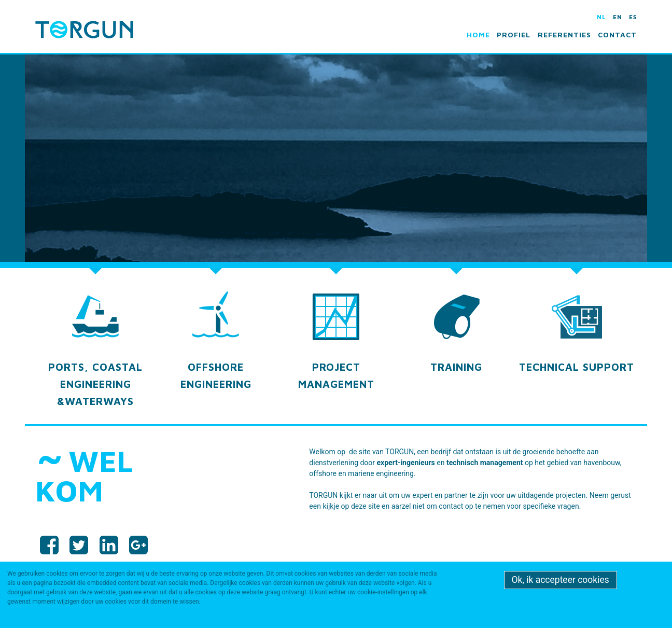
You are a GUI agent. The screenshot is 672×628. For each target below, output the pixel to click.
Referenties (564, 34)
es (633, 17)
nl (601, 17)
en (618, 17)
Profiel (514, 34)
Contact (617, 34)
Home (478, 34)
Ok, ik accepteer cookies (561, 580)
